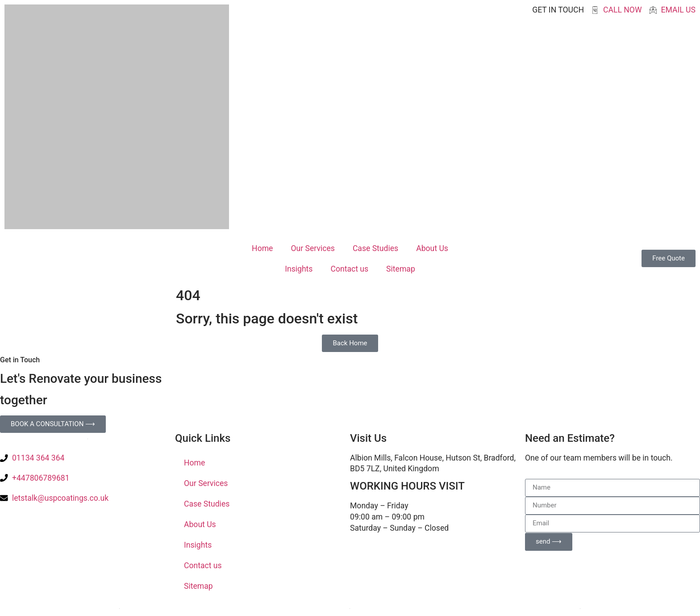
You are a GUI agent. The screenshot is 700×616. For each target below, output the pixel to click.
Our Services (312, 248)
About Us (432, 248)
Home (262, 248)
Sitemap (401, 269)
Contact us (349, 269)
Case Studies (375, 248)
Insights (299, 269)
